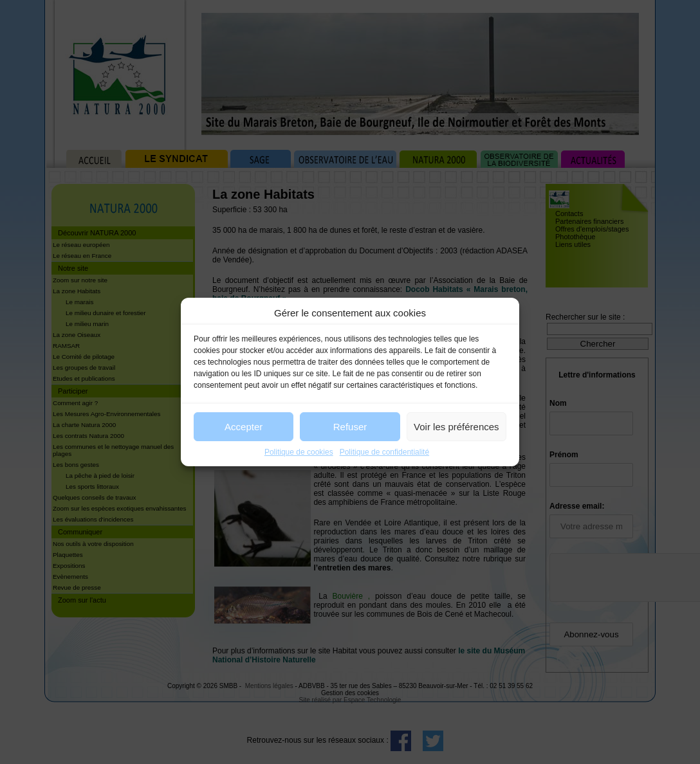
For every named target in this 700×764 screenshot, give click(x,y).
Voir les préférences (456, 427)
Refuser (350, 427)
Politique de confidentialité (384, 452)
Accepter (244, 427)
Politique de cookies (299, 452)
